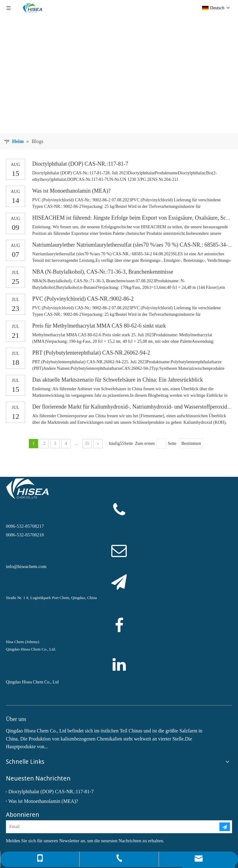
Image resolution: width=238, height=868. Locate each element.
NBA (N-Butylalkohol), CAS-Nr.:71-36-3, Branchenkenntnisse (103, 272)
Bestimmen (191, 443)
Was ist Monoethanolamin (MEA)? (71, 191)
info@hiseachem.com (26, 566)
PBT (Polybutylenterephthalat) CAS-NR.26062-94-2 (91, 353)
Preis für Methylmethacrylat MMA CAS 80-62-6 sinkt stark (99, 326)
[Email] (108, 827)
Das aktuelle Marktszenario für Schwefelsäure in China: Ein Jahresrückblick (118, 380)
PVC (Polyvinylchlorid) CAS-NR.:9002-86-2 (83, 299)
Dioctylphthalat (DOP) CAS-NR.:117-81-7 (80, 164)
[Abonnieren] (225, 827)
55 (87, 443)
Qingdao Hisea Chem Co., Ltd (32, 682)
